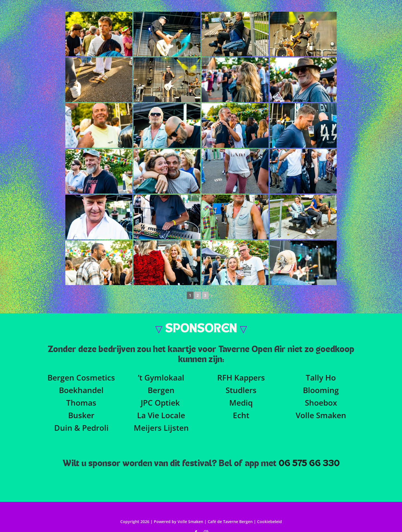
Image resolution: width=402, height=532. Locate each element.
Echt (241, 415)
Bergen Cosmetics (81, 377)
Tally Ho (321, 377)
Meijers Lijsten (161, 428)
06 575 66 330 (309, 464)
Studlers (241, 390)
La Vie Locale (161, 415)
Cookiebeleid (270, 522)
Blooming (321, 390)
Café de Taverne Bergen (231, 522)
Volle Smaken (321, 415)
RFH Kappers (241, 377)
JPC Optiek (160, 403)
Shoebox (321, 403)
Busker (81, 415)
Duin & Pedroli (81, 428)
